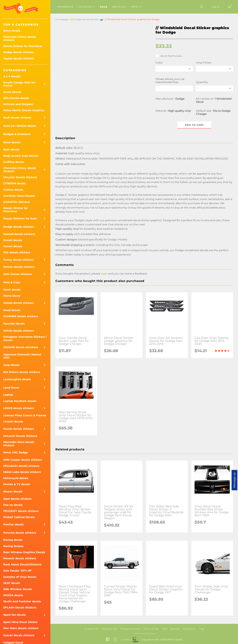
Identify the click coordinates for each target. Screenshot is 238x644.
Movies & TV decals (17, 484)
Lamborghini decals (17, 379)
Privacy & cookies (130, 629)
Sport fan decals (15, 615)
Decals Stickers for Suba (20, 218)
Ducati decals (13, 240)
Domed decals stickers (19, 234)
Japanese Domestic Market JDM (22, 356)
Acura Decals (12, 92)
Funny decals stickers (19, 260)
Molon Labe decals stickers (22, 472)
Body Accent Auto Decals (21, 156)
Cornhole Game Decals (19, 196)
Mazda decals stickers (19, 429)
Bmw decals (12, 31)
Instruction (189, 629)
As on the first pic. (169, 56)
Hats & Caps (12, 282)
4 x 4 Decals (12, 76)
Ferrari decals (13, 246)
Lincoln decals (13, 422)
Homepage (65, 7)
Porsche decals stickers (20, 533)
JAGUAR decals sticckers (21, 347)
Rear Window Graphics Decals (24, 552)
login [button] (104, 274)
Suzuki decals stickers (19, 635)
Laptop (8, 395)
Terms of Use (151, 629)
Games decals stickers (19, 267)
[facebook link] (108, 640)
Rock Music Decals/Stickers (22, 564)
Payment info (109, 629)
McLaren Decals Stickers (20, 436)
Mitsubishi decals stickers (21, 466)
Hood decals (12, 310)
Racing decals (13, 540)
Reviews (175, 629)
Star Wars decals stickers (21, 628)
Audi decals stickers (17, 118)
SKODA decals (13, 595)
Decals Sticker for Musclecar (23, 46)
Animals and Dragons (18, 104)
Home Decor (12, 296)
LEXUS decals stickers (19, 408)
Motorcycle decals (16, 478)
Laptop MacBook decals (20, 401)
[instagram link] (115, 640)
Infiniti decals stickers (19, 331)
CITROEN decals (15, 183)
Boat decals (11, 149)
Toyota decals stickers (19, 58)
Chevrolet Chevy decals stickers (20, 38)
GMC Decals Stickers (18, 274)
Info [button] (136, 7)
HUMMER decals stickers (21, 316)
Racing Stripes (13, 546)
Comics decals (13, 190)
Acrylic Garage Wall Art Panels (19, 84)
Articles (119, 7)
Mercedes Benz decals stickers (19, 444)
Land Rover (11, 388)
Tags (202, 629)
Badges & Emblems (17, 134)
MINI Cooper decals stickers (23, 460)
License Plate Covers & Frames (25, 415)
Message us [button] (234, 480)
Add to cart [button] (194, 125)
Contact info (91, 629)
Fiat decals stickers (17, 252)
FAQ (165, 629)
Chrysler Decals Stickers (20, 177)
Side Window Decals (18, 589)
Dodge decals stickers (19, 52)
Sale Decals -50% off (17, 571)
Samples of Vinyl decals (20, 577)
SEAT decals (12, 583)
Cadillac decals (14, 162)
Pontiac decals (13, 524)
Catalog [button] (87, 7)
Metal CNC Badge (16, 452)
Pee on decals (13, 505)
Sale (104, 7)
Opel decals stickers (17, 499)
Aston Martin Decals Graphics (24, 110)
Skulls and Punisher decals (22, 601)
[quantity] (215, 88)
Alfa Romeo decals (16, 98)
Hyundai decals (14, 324)
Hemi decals (12, 290)
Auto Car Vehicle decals (20, 126)
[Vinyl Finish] (215, 69)
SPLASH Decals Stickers (20, 608)
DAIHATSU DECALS (17, 202)
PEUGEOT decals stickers (21, 511)
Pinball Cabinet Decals (19, 517)
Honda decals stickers (19, 303)
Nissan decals (13, 492)
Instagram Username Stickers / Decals (25, 338)
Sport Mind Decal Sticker (20, 622)
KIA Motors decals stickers (22, 372)
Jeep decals (11, 365)
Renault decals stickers (20, 558)
